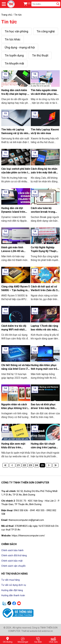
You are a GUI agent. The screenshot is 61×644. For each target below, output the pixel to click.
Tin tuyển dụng (14, 55)
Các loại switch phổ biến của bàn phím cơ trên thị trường (16, 173)
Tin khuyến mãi (14, 63)
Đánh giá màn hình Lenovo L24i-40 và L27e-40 (12, 251)
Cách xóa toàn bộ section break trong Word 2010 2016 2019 (44, 212)
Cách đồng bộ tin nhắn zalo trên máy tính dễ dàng (44, 173)
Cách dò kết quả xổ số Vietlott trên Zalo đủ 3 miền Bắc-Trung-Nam (44, 290)
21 (19, 465)
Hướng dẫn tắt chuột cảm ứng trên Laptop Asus (43, 447)
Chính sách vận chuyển (13, 566)
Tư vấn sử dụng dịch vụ (14, 585)
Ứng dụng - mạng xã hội (20, 47)
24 (36, 465)
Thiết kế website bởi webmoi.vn (37, 631)
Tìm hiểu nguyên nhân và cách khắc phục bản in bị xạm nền (44, 94)
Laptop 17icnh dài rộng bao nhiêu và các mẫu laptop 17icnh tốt (44, 330)
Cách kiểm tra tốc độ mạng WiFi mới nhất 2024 (14, 330)
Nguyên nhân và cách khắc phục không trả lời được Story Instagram (15, 408)
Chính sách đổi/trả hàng (14, 555)
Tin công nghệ (46, 31)
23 (30, 465)
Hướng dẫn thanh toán (13, 595)
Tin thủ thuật (40, 55)
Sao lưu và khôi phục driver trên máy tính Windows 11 (43, 408)
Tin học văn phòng (16, 31)
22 (24, 465)
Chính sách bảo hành (12, 550)
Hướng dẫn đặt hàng (12, 590)
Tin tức (9, 22)
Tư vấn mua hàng (10, 580)
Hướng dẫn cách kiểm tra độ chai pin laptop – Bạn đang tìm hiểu (15, 94)
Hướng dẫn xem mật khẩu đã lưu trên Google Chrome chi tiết (15, 447)
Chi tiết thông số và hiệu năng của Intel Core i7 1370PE (16, 369)
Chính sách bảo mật (12, 561)
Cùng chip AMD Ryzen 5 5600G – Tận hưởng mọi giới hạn (16, 290)
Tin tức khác (13, 39)
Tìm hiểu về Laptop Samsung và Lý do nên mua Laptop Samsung (15, 133)
